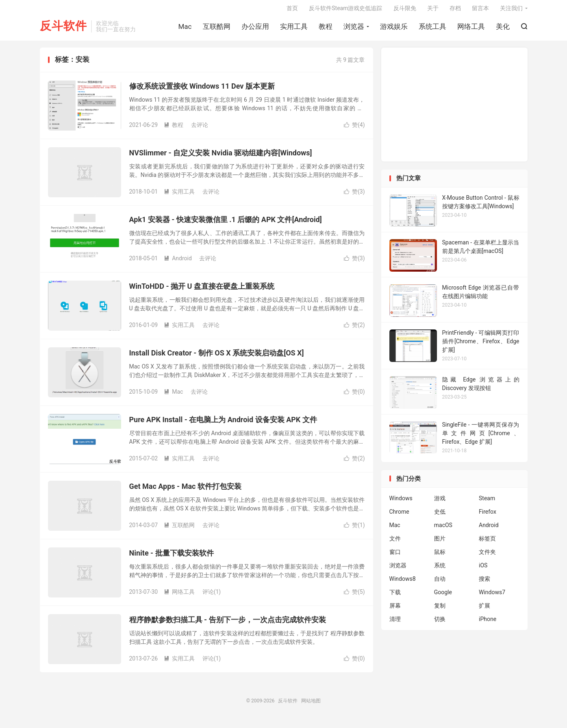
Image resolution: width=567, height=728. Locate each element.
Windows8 (403, 583)
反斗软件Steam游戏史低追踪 (345, 11)
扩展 (484, 610)
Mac (185, 29)
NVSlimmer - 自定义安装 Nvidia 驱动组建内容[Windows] (221, 157)
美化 (503, 29)
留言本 (480, 11)
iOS (483, 570)
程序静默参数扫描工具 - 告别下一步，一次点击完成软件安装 (228, 624)
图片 (440, 543)
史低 (440, 516)
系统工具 (432, 29)
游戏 (440, 503)
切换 (440, 623)
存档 (455, 11)
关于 (433, 11)
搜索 (484, 583)
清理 (395, 623)
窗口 (395, 556)
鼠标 (440, 556)
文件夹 (487, 556)
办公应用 (255, 29)
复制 (440, 610)
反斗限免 (405, 11)
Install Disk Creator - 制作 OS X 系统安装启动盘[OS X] (217, 357)
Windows (401, 503)
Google (443, 597)
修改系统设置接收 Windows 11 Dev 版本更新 (202, 90)
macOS (443, 530)
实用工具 (294, 29)
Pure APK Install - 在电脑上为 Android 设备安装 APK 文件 (223, 424)
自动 (440, 583)
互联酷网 (217, 29)
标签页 (487, 543)
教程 (326, 29)
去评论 (200, 129)
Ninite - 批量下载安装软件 (172, 557)
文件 (395, 543)
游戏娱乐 (394, 29)
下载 (395, 597)
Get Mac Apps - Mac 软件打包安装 (185, 490)
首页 (292, 11)
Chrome (399, 516)
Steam (487, 503)
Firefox (488, 516)
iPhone (488, 623)
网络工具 (471, 29)
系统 (440, 570)
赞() (354, 129)
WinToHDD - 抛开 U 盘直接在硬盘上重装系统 (202, 290)
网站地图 (311, 705)
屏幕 (395, 610)
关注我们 (511, 11)
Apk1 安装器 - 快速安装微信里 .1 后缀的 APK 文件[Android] (226, 223)
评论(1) (212, 596)
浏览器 (354, 29)
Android (178, 262)
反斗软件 (63, 29)
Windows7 (492, 597)
